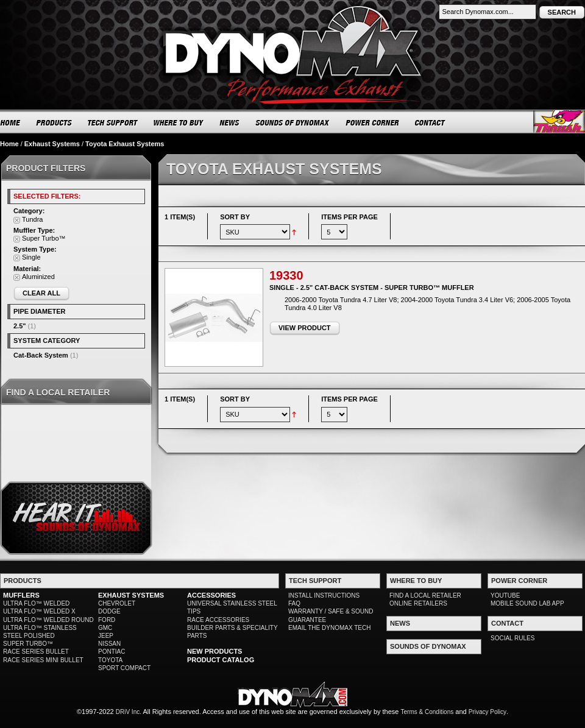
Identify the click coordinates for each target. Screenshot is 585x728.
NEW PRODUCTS (214, 651)
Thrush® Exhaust (559, 122)
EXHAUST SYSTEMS (131, 595)
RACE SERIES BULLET (36, 652)
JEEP (106, 636)
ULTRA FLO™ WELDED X (39, 611)
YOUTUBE (505, 595)
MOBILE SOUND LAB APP (527, 603)
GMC (105, 628)
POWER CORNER (373, 122)
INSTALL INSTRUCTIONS (324, 595)
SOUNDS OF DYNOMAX (293, 122)
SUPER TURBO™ (28, 644)
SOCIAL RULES (512, 638)
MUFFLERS (21, 595)
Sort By (235, 217)
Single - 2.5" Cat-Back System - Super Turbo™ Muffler (372, 288)
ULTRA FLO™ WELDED (36, 603)
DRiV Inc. (129, 712)
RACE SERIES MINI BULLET (43, 660)
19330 (286, 275)
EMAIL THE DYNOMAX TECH (329, 628)
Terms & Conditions (427, 712)
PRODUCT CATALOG (221, 660)
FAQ (294, 603)
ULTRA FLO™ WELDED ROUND (48, 620)
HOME (10, 122)
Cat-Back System (41, 355)
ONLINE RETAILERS (418, 603)
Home (9, 144)
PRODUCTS (54, 122)
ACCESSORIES (211, 595)
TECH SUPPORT (113, 122)
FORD (107, 620)
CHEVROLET (117, 603)
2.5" (20, 326)
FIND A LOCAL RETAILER (425, 595)
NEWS (230, 122)
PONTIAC (112, 652)
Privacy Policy (487, 712)
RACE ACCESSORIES (218, 620)
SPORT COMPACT (124, 668)
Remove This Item (17, 220)
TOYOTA (110, 660)
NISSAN (109, 644)
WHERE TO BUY (179, 122)
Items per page (349, 217)
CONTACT (431, 122)
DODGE (109, 611)
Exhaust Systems (52, 144)
